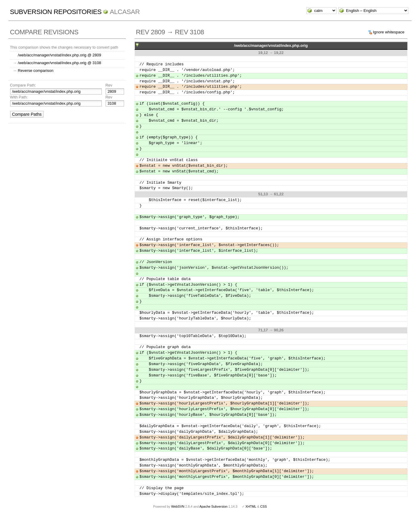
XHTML (251, 506)
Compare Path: (23, 85)
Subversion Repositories (56, 12)
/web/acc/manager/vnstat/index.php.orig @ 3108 (60, 63)
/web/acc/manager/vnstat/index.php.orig (271, 45)
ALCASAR (125, 12)
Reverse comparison (36, 71)
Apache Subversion (214, 506)
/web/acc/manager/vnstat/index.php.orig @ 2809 (60, 55)
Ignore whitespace (389, 32)
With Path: (19, 97)
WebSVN (178, 506)
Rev (109, 85)
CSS (263, 506)
